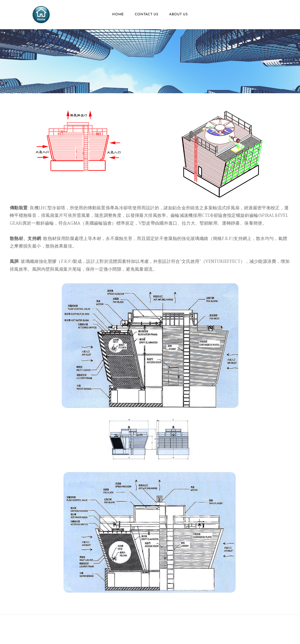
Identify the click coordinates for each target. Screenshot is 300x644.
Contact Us (147, 14)
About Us (178, 14)
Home (118, 14)
